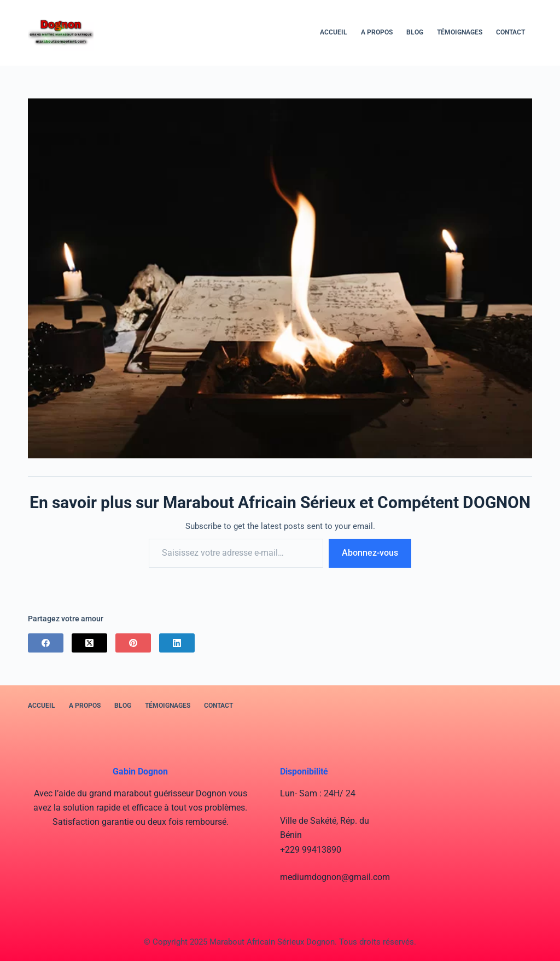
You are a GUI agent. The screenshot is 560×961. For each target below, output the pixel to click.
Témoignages (460, 32)
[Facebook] (46, 643)
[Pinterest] (133, 643)
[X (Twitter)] (89, 643)
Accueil (334, 32)
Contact (511, 32)
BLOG (415, 32)
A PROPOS (377, 32)
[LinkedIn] (177, 643)
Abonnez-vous (370, 553)
